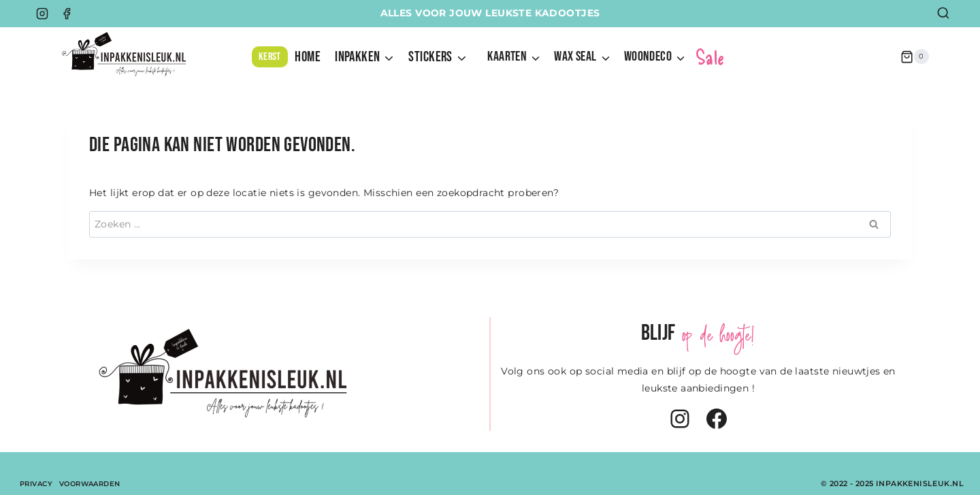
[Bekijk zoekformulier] (943, 14)
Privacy (36, 484)
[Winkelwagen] (915, 57)
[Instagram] (42, 14)
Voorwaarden (90, 484)
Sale (710, 57)
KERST (270, 57)
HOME (308, 57)
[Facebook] (67, 14)
